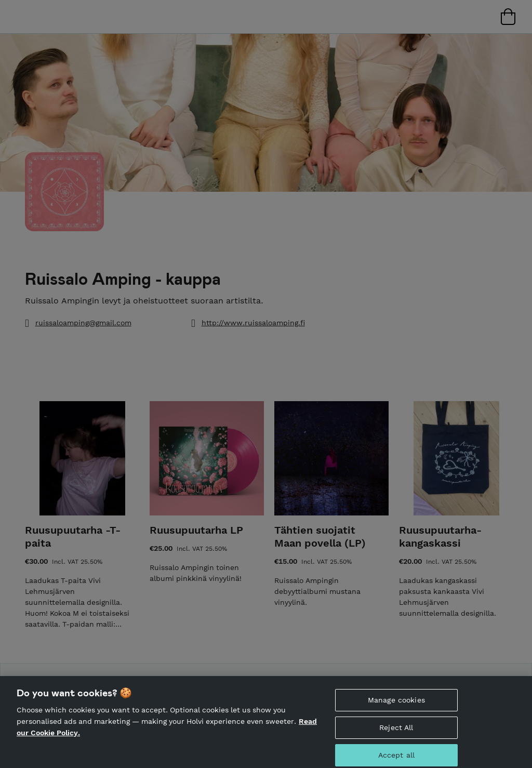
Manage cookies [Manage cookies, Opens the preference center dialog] (396, 705)
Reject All (396, 732)
